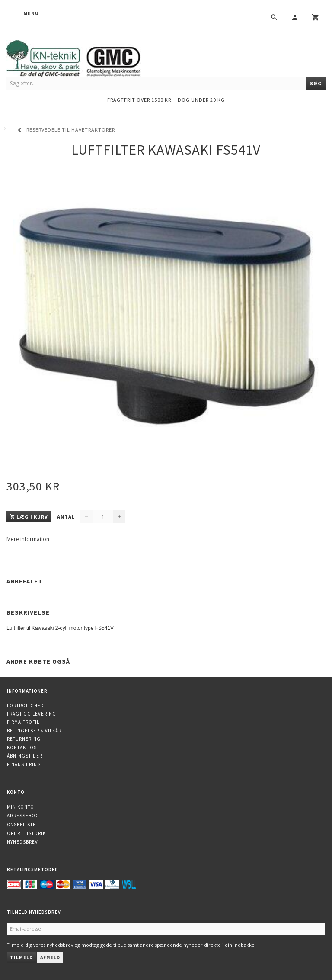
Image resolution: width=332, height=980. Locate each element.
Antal (67, 517)
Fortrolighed (26, 706)
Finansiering (24, 764)
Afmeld (50, 957)
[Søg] (316, 83)
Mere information (28, 539)
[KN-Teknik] (84, 57)
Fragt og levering (32, 714)
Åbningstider (25, 756)
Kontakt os (22, 748)
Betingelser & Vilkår (34, 731)
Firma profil (23, 722)
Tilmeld (21, 957)
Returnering (24, 739)
